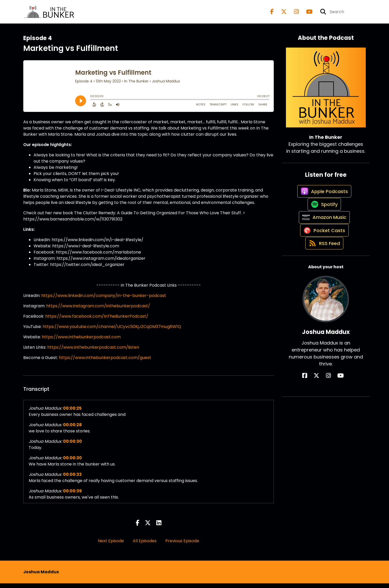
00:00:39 (72, 496)
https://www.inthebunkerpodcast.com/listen (93, 352)
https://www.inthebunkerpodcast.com (81, 342)
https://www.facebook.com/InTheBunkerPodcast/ (97, 321)
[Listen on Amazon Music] (323, 238)
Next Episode (111, 545)
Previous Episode (182, 545)
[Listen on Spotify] (323, 220)
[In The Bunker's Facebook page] (272, 14)
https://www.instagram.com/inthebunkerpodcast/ (98, 311)
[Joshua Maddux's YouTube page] (335, 408)
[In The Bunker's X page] (281, 14)
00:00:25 (72, 413)
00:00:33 (72, 479)
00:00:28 (72, 429)
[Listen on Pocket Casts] (323, 257)
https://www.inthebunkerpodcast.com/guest (105, 362)
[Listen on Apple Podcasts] (323, 201)
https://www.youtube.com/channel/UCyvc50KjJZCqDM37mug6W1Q (112, 331)
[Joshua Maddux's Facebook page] (316, 408)
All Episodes (145, 545)
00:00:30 (72, 446)
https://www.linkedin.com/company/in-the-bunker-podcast (104, 300)
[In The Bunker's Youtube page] (306, 14)
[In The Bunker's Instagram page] (293, 14)
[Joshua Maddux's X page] (322, 408)
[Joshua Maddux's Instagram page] (328, 408)
